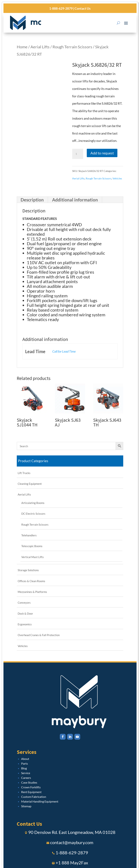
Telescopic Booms (32, 546)
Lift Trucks (24, 473)
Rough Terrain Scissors (72, 47)
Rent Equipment (31, 792)
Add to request (102, 153)
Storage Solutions (28, 570)
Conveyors (24, 603)
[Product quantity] (78, 154)
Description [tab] (32, 200)
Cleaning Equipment (30, 484)
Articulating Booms (33, 503)
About (25, 759)
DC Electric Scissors (33, 514)
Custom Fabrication (34, 797)
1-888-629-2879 (61, 8)
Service (26, 773)
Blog (24, 768)
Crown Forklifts (31, 787)
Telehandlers (29, 535)
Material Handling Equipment (40, 801)
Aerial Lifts (40, 47)
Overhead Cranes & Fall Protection (39, 635)
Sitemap (26, 806)
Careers (26, 778)
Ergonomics (25, 624)
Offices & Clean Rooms (31, 581)
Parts (25, 763)
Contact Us (82, 8)
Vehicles (117, 178)
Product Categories (33, 461)
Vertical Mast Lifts (33, 557)
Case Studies (29, 782)
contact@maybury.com (72, 842)
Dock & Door (25, 613)
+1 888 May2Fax (72, 863)
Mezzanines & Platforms (32, 592)
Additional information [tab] (75, 200)
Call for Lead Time (64, 351)
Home (22, 47)
